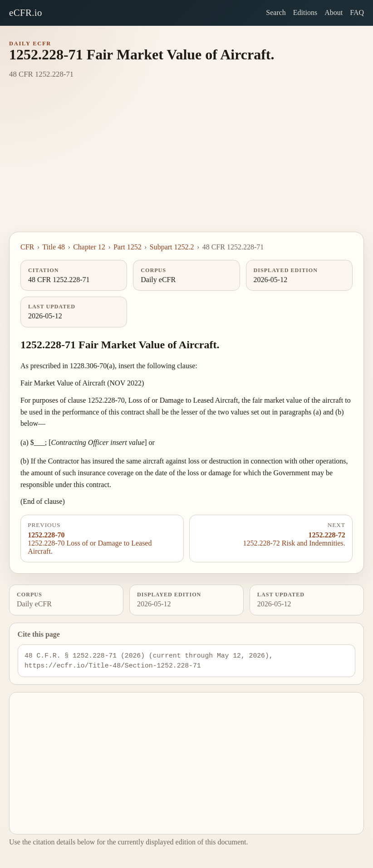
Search (276, 12)
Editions (305, 12)
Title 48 (54, 247)
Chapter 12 (89, 247)
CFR (27, 247)
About (334, 12)
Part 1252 (128, 247)
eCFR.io (26, 12)
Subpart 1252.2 (172, 247)
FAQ (357, 12)
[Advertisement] (186, 164)
